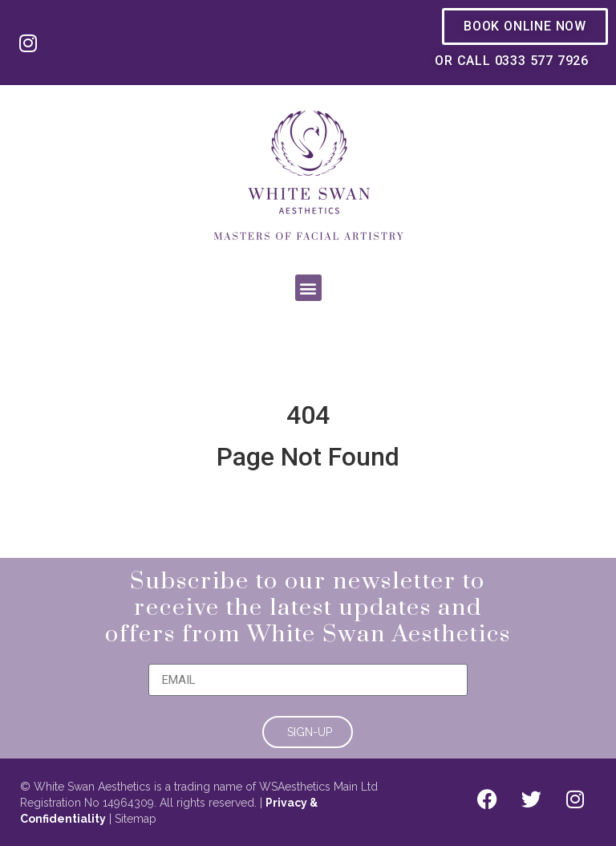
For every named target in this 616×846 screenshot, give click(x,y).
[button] (308, 288)
